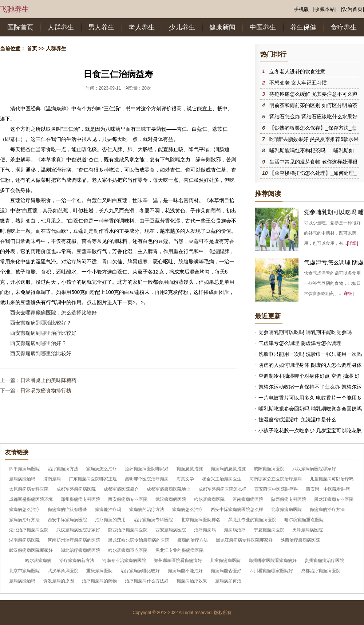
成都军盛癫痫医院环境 (31, 499)
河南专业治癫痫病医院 (124, 561)
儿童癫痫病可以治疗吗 (332, 479)
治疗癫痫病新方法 (77, 561)
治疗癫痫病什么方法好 (147, 581)
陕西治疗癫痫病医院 (128, 530)
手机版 (301, 9)
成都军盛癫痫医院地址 (169, 489)
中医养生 (263, 27)
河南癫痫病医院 (248, 499)
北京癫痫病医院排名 (201, 520)
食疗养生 (344, 27)
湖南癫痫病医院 (24, 540)
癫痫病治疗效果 (192, 581)
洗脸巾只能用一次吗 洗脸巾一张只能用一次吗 (310, 354)
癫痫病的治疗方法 (147, 510)
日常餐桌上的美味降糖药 (48, 380)
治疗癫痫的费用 (110, 520)
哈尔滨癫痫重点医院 (304, 520)
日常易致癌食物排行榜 (46, 390)
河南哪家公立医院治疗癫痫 (276, 479)
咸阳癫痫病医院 (269, 469)
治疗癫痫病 (205, 530)
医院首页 (20, 27)
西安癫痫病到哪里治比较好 (41, 353)
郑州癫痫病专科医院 (80, 499)
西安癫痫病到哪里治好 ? (38, 343)
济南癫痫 (52, 479)
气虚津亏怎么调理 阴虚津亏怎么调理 (300, 343)
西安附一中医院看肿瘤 (328, 489)
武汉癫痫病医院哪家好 (314, 469)
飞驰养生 (15, 9)
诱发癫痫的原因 (59, 581)
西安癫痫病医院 (171, 530)
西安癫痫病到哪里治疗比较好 (43, 333)
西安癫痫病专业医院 (128, 499)
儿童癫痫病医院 (225, 561)
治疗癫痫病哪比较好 (140, 571)
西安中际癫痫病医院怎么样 (237, 510)
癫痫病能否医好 (226, 571)
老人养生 (142, 27)
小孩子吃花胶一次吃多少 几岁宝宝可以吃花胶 (310, 431)
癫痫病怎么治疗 (102, 469)
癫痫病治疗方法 (24, 520)
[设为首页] (352, 9)
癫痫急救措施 (190, 469)
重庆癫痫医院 (99, 571)
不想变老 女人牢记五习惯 (298, 83)
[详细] (353, 243)
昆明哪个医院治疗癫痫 (147, 479)
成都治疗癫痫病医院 (321, 571)
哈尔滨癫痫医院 (209, 499)
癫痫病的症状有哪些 (67, 510)
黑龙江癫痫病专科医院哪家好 (244, 540)
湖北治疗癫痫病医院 (29, 530)
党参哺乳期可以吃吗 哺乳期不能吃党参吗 (305, 332)
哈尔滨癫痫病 (38, 561)
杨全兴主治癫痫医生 (222, 479)
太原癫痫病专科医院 (29, 489)
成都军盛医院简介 (121, 489)
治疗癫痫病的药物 (99, 581)
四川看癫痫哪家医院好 (271, 571)
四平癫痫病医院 (24, 469)
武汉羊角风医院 (63, 571)
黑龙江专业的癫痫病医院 (252, 520)
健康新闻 (222, 27)
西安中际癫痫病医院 (67, 520)
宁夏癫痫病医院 (269, 530)
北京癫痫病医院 (286, 510)
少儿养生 (182, 27)
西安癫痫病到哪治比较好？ (41, 323)
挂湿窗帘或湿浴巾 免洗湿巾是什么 (297, 420)
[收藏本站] (325, 9)
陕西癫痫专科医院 (289, 499)
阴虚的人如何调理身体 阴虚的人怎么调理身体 (310, 365)
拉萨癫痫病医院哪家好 (147, 469)
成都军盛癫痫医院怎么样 (222, 489)
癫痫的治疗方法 (193, 540)
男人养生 (101, 27)
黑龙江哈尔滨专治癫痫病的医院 (139, 540)
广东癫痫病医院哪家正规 (93, 479)
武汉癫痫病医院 (171, 499)
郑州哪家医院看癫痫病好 (178, 561)
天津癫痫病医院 (308, 530)
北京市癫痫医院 (24, 571)
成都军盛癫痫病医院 (76, 489)
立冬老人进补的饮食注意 (297, 71)
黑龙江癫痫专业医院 (334, 499)
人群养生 (61, 27)
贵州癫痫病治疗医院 (324, 561)
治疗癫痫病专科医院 (153, 520)
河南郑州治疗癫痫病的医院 (74, 540)
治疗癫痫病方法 (63, 469)
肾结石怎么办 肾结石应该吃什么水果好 (313, 117)
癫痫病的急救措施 (228, 469)
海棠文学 (185, 479)
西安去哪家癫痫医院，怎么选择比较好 (54, 312)
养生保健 (303, 27)
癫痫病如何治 (228, 581)
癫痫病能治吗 (22, 479)
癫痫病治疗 (235, 530)
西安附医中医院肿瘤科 (276, 489)
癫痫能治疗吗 (108, 510)
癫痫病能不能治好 (185, 571)
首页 (32, 48)
